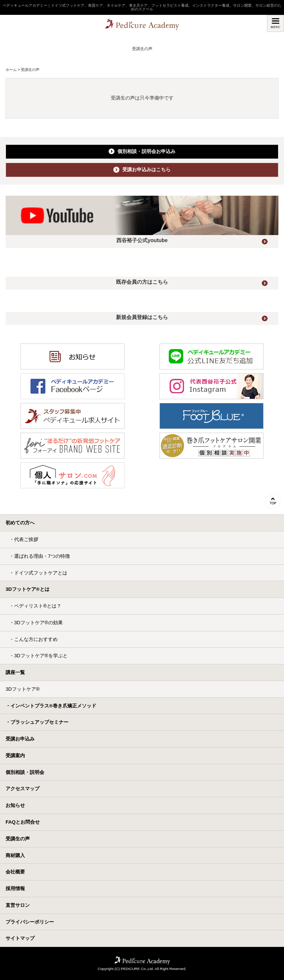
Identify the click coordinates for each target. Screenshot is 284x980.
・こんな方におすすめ (33, 639)
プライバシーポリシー (30, 922)
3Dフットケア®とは (28, 589)
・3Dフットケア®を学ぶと (38, 656)
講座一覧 (15, 672)
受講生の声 (18, 839)
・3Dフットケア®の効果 (36, 623)
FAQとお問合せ (23, 822)
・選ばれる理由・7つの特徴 (40, 556)
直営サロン (18, 905)
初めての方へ (20, 523)
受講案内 (15, 756)
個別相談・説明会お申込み (142, 151)
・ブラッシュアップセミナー (37, 722)
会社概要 (15, 872)
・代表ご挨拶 (24, 539)
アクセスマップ (22, 789)
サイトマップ (20, 938)
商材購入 (15, 855)
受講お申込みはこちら (142, 170)
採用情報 (15, 888)
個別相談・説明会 (25, 772)
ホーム (11, 70)
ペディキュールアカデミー (142, 25)
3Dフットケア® (23, 689)
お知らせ (15, 805)
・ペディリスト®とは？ (35, 606)
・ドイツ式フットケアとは (38, 573)
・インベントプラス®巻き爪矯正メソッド (51, 706)
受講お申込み (20, 739)
